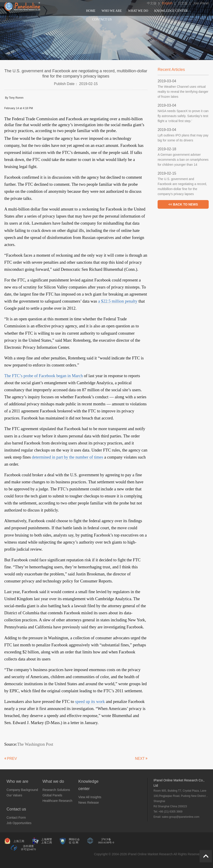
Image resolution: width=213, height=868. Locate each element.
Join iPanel (201, 3)
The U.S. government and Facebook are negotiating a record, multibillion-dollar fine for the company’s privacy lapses (182, 186)
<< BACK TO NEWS (183, 204)
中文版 (152, 3)
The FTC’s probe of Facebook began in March (44, 376)
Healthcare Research (57, 801)
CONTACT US (102, 19)
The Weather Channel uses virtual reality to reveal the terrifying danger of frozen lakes (183, 92)
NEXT (140, 759)
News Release (89, 803)
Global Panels (52, 795)
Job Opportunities (19, 823)
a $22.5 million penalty (118, 301)
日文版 (183, 3)
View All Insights (90, 797)
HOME (91, 11)
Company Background (22, 790)
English (167, 3)
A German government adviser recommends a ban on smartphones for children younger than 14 (183, 160)
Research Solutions (56, 790)
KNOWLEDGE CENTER (171, 11)
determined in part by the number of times (67, 457)
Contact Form (16, 818)
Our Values (14, 795)
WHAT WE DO (138, 11)
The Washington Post (35, 744)
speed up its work (90, 701)
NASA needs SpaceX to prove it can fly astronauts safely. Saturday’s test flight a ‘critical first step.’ (183, 116)
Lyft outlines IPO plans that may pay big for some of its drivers (183, 138)
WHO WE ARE (112, 11)
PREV (12, 759)
